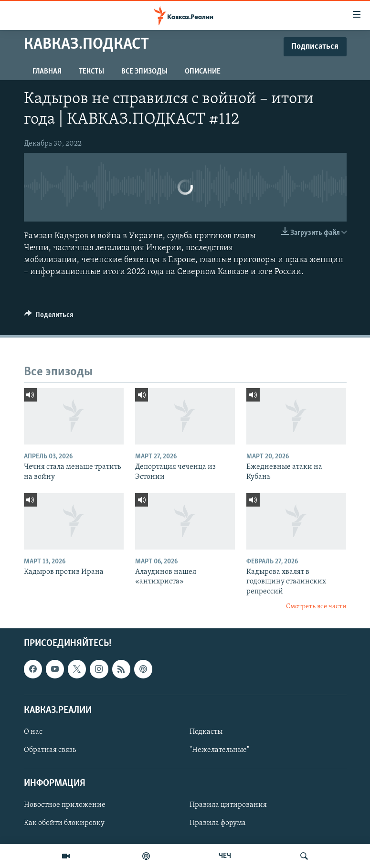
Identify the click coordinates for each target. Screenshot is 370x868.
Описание (203, 72)
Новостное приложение (65, 805)
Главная (47, 72)
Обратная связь (50, 750)
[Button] (49, 317)
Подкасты (206, 732)
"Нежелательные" (219, 750)
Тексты (91, 72)
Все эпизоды (144, 72)
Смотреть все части (316, 607)
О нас (33, 732)
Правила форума (218, 823)
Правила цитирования (228, 805)
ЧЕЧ (225, 856)
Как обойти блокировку (64, 823)
